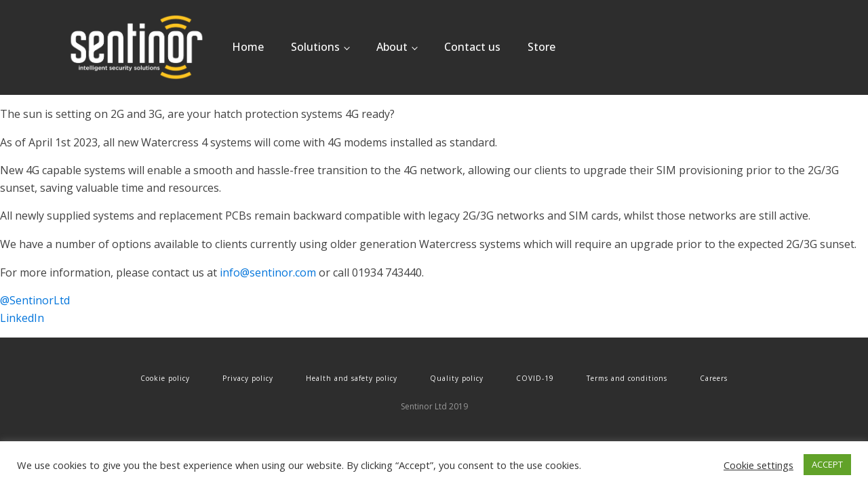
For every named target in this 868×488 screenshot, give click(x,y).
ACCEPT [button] (827, 464)
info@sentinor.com (268, 272)
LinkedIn (22, 318)
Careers (714, 378)
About (392, 47)
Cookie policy (165, 378)
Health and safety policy (352, 378)
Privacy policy (248, 378)
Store (541, 47)
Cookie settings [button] (758, 465)
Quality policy (457, 378)
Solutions (315, 47)
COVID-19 (535, 378)
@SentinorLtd (35, 300)
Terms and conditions (627, 378)
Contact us (472, 47)
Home (248, 47)
